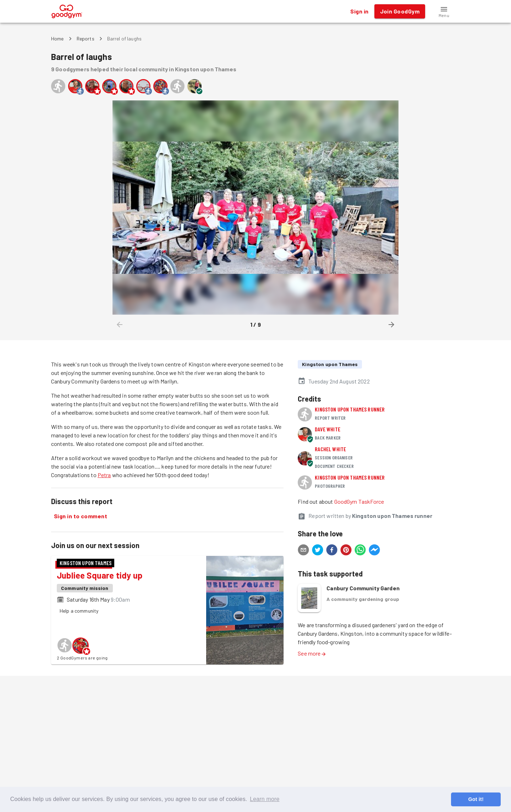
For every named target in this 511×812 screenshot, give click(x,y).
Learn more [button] (265, 799)
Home (57, 38)
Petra (104, 475)
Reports (86, 38)
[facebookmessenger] (374, 551)
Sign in (359, 11)
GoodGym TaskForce (359, 501)
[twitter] (318, 551)
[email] (303, 551)
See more (312, 653)
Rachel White (330, 449)
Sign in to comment (81, 516)
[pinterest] (346, 551)
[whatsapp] (360, 551)
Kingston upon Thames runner (350, 409)
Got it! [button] (476, 799)
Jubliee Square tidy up (100, 575)
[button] (444, 11)
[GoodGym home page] (67, 10)
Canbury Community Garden (363, 588)
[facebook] (332, 551)
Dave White (328, 429)
